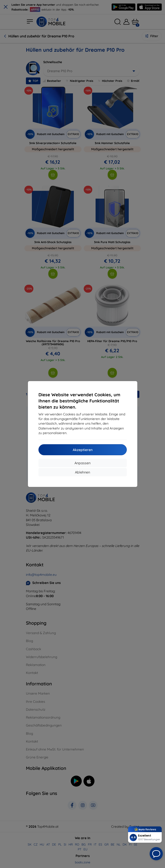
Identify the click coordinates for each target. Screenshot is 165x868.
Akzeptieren (83, 450)
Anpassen (82, 463)
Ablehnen (82, 472)
